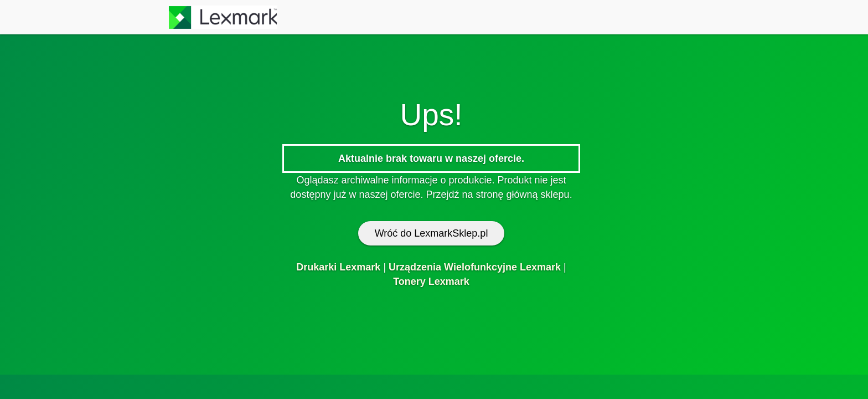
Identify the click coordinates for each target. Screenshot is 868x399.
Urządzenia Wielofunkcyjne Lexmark (475, 267)
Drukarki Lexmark (338, 267)
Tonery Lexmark (431, 282)
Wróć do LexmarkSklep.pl (432, 233)
